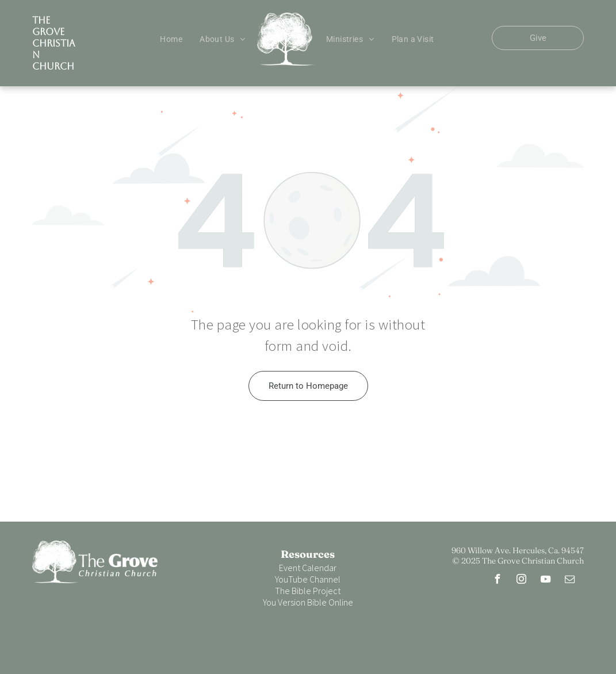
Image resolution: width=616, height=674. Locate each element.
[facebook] (497, 581)
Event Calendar (308, 568)
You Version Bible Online (308, 602)
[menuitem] (171, 39)
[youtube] (545, 581)
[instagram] (521, 581)
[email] (569, 581)
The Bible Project (308, 591)
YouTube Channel (308, 579)
